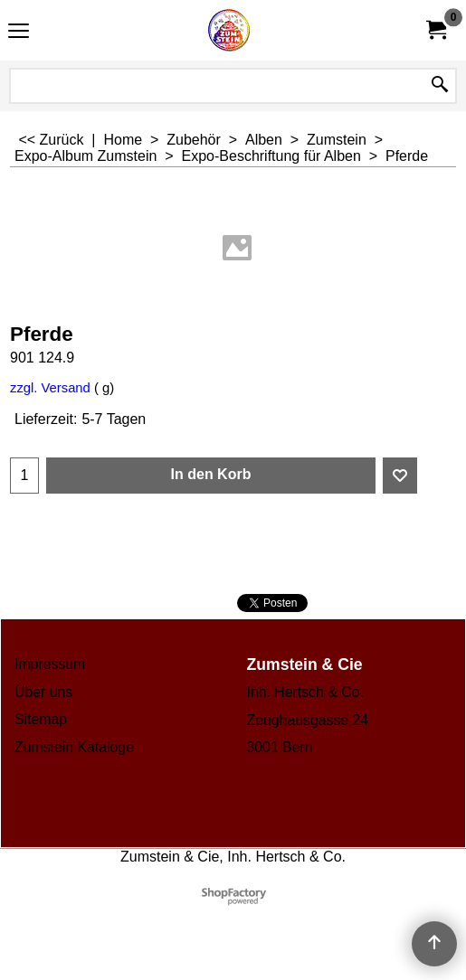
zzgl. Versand (50, 388)
